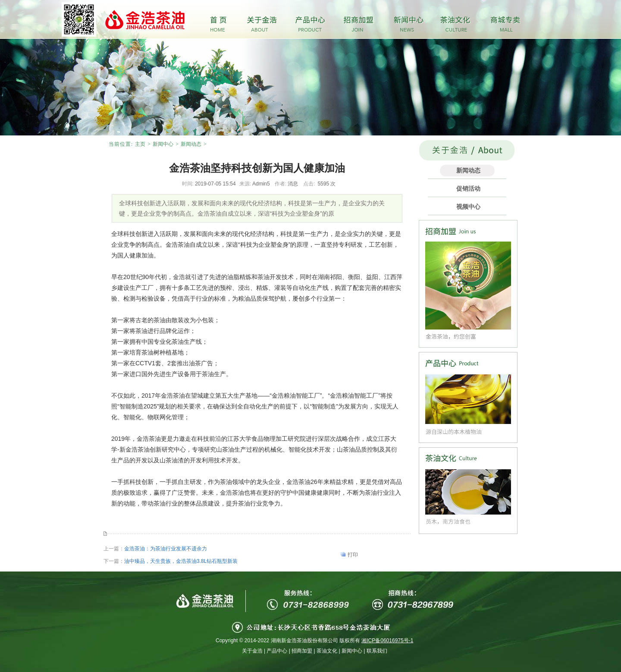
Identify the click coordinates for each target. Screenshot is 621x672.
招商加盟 (302, 651)
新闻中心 (163, 144)
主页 (140, 144)
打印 (353, 555)
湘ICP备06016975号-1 (387, 641)
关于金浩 (252, 651)
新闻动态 (191, 144)
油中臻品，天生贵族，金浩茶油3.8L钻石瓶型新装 (181, 561)
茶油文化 (327, 651)
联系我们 (377, 651)
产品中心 (277, 651)
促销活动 (468, 188)
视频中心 (468, 207)
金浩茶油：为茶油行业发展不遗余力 (166, 549)
